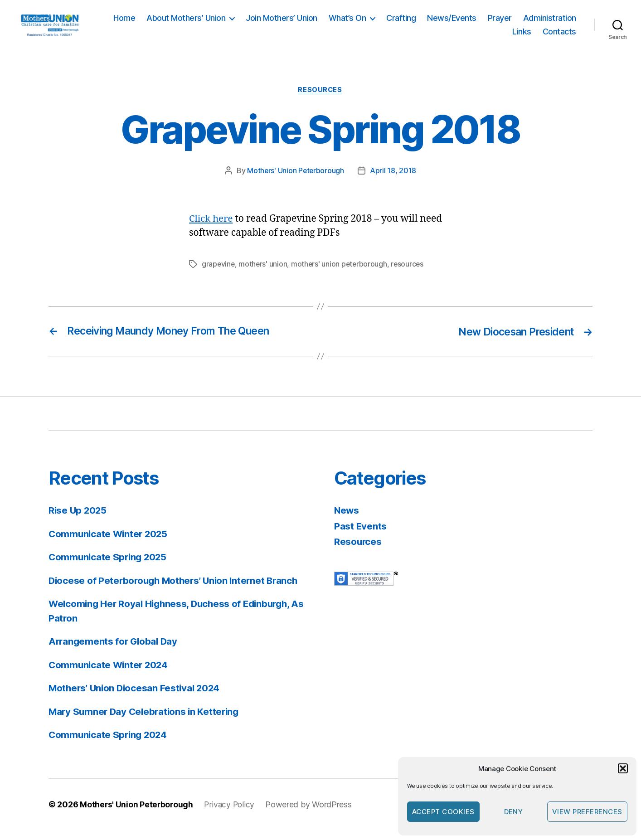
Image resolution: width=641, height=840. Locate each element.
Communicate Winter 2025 (110, 544)
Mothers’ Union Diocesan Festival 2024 (137, 698)
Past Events (361, 536)
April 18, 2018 (393, 181)
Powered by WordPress (311, 814)
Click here (211, 230)
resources (410, 275)
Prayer (564, 23)
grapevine (219, 275)
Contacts (559, 36)
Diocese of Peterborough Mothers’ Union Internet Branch (177, 590)
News (347, 521)
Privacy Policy (231, 814)
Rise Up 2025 (78, 521)
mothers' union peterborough (341, 275)
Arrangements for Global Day (115, 652)
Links (522, 36)
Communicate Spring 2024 (109, 745)
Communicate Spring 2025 (109, 567)
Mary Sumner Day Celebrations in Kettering (146, 721)
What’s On (412, 23)
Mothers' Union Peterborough (296, 181)
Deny (514, 812)
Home (189, 23)
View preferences (587, 812)
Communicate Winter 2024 (110, 675)
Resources (320, 101)
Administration (474, 36)
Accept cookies (443, 812)
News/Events (516, 23)
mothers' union (264, 275)
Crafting (465, 23)
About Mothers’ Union (250, 23)
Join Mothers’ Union (346, 23)
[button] (623, 768)
